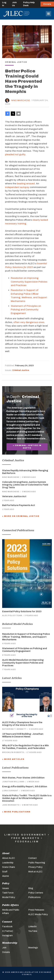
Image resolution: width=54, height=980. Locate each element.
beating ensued (26, 184)
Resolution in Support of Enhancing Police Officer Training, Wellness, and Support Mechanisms (26, 637)
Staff (5, 872)
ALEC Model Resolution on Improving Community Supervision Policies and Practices (23, 663)
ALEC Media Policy (38, 914)
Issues (5, 888)
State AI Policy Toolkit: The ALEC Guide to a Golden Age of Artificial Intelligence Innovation (27, 798)
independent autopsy (17, 187)
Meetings (33, 948)
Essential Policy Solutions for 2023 (22, 611)
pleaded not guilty (15, 154)
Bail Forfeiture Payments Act (19, 505)
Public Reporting (37, 863)
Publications (34, 897)
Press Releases (36, 910)
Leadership (8, 863)
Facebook (7, 926)
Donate (47, 4)
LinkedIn (32, 926)
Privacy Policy (35, 867)
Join (4, 948)
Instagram (7, 935)
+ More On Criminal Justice (21, 516)
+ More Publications (16, 812)
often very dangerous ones (29, 322)
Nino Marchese (21, 100)
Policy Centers (36, 893)
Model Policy (9, 897)
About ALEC (9, 858)
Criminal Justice (21, 370)
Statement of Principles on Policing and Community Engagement (26, 310)
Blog (31, 888)
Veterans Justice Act (14, 496)
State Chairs (9, 867)
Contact (32, 858)
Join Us (14, 4)
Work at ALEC (35, 872)
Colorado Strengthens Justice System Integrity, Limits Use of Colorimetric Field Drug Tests (25, 485)
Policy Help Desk (29, 4)
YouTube (33, 931)
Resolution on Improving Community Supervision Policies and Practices (29, 282)
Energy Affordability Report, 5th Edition (25, 786)
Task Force (8, 893)
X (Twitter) (8, 931)
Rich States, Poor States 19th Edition (23, 778)
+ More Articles (13, 759)
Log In (4, 4)
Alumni (5, 876)
